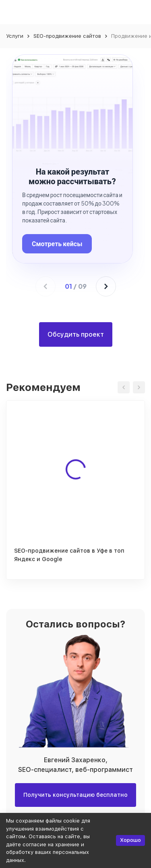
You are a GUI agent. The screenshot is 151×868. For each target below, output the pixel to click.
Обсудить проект (76, 334)
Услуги (15, 36)
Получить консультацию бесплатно (75, 795)
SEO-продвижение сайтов (67, 36)
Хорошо (130, 840)
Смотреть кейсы (57, 244)
